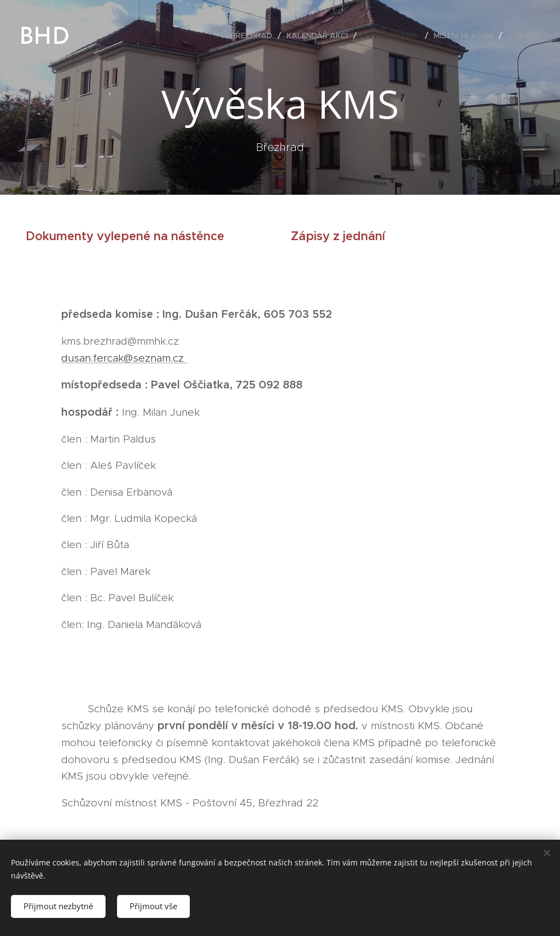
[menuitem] (255, 36)
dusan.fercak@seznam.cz (124, 358)
